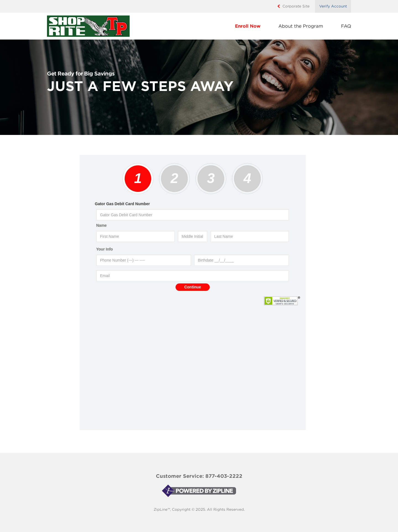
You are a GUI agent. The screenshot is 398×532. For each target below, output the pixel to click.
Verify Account (333, 6)
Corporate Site (296, 6)
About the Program (301, 26)
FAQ (346, 26)
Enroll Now (248, 26)
